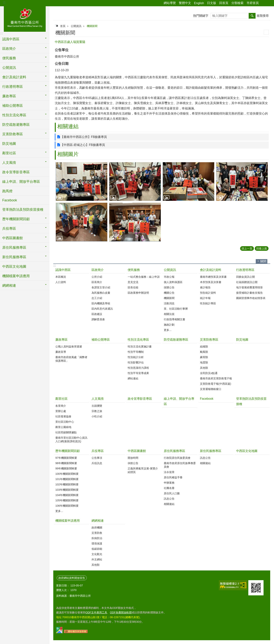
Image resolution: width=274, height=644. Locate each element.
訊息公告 (169, 499)
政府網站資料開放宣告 (72, 578)
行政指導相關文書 (174, 319)
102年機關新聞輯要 (67, 484)
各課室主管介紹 (101, 287)
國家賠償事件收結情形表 (251, 298)
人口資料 (61, 282)
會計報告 (205, 287)
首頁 (63, 26)
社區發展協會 (63, 416)
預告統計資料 (208, 293)
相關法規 (169, 314)
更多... (168, 330)
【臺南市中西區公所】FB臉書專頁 (84, 137)
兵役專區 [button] (9, 229)
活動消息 (169, 303)
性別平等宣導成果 (138, 373)
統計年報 (205, 298)
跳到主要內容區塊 (2, 2)
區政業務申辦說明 (138, 293)
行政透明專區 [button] (13, 87)
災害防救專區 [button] (13, 134)
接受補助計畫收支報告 (249, 293)
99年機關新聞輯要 (66, 468)
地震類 (204, 362)
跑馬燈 (7, 191)
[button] (82, 182)
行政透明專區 (245, 270)
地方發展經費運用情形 (249, 287)
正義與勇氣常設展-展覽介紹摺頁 (143, 470)
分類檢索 (237, 3)
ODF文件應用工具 (96, 612)
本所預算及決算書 (211, 282)
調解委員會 (98, 319)
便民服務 (134, 270)
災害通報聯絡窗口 (211, 389)
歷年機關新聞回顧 (68, 451)
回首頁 (224, 3)
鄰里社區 (61, 399)
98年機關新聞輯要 (66, 463)
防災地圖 (9, 144)
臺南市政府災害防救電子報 (216, 378)
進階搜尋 (263, 16)
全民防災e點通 (209, 373)
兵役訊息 (97, 463)
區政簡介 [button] (9, 49)
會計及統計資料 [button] (14, 77)
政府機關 (97, 528)
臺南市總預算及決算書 (213, 277)
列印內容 (266, 32)
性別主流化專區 (138, 340)
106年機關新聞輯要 (67, 506)
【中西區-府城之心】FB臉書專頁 (83, 145)
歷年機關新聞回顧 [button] (16, 219)
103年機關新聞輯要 (67, 490)
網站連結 (133, 378)
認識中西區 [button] (11, 39)
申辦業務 (169, 483)
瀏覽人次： (63, 590)
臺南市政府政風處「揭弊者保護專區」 (71, 359)
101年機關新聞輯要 (67, 479)
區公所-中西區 (25, 18)
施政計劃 (169, 325)
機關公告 (169, 293)
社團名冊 (169, 488)
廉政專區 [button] (9, 96)
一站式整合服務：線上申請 (144, 277)
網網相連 (98, 521)
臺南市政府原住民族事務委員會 (180, 465)
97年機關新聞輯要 (66, 458)
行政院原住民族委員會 (177, 458)
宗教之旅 (97, 411)
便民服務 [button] (9, 58)
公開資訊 (76, 26)
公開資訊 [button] (9, 68)
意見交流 (133, 282)
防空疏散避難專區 (16, 125)
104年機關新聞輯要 (67, 495)
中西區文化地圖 (14, 267)
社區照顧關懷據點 (66, 432)
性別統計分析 (136, 357)
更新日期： (63, 585)
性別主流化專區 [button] (14, 115)
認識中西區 (63, 270)
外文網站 (97, 559)
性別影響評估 (136, 362)
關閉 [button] (263, 261)
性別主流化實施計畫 (140, 347)
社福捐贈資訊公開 (247, 282)
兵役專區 (98, 451)
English (199, 3)
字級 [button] (269, 3)
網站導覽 (170, 3)
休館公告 (133, 463)
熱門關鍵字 (201, 16)
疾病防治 (97, 538)
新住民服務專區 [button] (14, 257)
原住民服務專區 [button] (14, 248)
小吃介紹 (97, 416)
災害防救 (97, 533)
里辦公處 (61, 411)
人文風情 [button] (9, 163)
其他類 (204, 368)
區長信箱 (133, 287)
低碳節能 (97, 549)
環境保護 (97, 544)
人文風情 (98, 399)
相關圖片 (68, 154)
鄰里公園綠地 (63, 427)
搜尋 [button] (252, 16)
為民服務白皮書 (101, 293)
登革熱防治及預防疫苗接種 (23, 210)
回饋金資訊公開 (245, 277)
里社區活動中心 (65, 422)
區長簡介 (97, 282)
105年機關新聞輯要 (67, 500)
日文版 (212, 3)
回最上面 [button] (262, 248)
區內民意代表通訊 (102, 309)
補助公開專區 (13, 106)
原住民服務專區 (174, 451)
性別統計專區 (208, 303)
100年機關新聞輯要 (67, 474)
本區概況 (61, 277)
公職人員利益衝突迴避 (69, 347)
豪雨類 (204, 357)
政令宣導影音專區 (16, 172)
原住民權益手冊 (173, 477)
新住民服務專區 (211, 451)
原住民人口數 (172, 493)
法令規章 (169, 472)
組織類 (204, 347)
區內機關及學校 (101, 303)
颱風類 (204, 352)
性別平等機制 (136, 352)
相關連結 (68, 126)
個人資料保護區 (173, 282)
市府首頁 (253, 3)
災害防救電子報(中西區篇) (216, 384)
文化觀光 (97, 554)
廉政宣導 (61, 352)
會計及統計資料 (211, 270)
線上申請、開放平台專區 (21, 182)
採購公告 (169, 287)
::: (4, 2)
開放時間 (133, 458)
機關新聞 (92, 26)
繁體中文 (185, 3)
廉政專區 (61, 340)
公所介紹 (97, 277)
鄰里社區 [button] (9, 153)
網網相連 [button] (9, 286)
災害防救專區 (209, 340)
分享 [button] (264, 3)
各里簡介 (61, 406)
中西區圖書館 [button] (13, 238)
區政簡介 (98, 270)
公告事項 (97, 458)
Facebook (10, 200)
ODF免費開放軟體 (121, 612)
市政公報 (169, 277)
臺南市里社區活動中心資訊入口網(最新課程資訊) (71, 439)
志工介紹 (97, 298)
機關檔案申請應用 (16, 276)
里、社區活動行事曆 (176, 309)
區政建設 (97, 314)
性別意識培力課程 (138, 368)
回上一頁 (247, 248)
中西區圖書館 (137, 451)
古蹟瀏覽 (97, 406)
